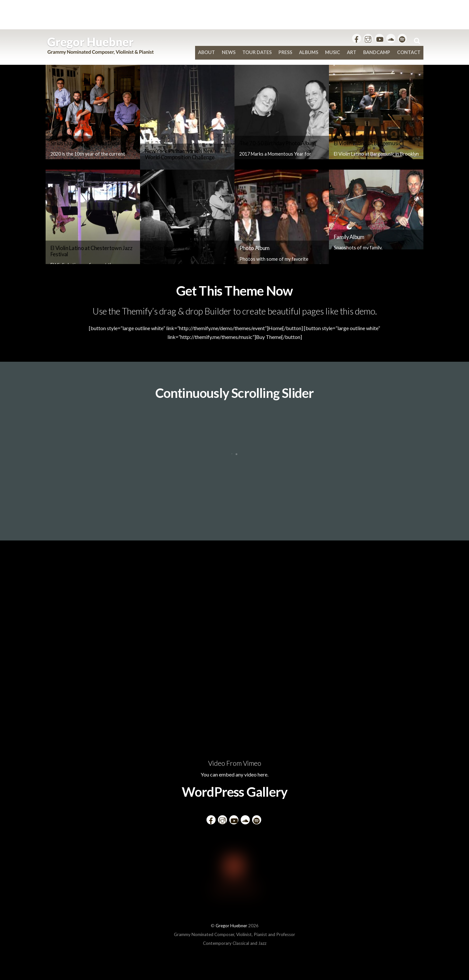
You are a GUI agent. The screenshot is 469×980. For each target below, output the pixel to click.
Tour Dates (257, 52)
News (229, 52)
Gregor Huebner (231, 926)
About (206, 52)
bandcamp (377, 52)
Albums (309, 52)
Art (352, 52)
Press (285, 52)
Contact (409, 52)
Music (333, 52)
